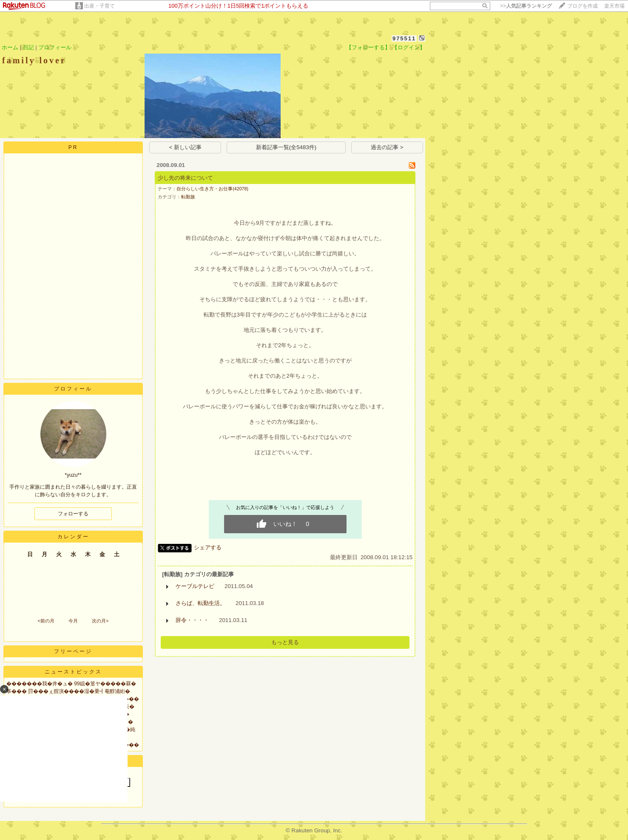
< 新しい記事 (186, 147)
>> (526, 6)
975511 (404, 38)
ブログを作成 (583, 6)
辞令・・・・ (192, 620)
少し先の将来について (185, 178)
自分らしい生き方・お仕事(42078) (212, 189)
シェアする (208, 547)
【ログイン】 (409, 47)
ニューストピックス (73, 672)
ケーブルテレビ (195, 586)
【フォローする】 (368, 47)
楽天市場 (614, 6)
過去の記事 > (387, 147)
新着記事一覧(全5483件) (286, 147)
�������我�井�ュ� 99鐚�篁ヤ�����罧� (71, 684)
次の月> (100, 621)
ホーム (10, 47)
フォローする (73, 514)
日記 (28, 47)
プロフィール (55, 47)
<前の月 (46, 621)
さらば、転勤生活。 (200, 603)
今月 (73, 621)
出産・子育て (99, 6)
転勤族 (188, 197)
